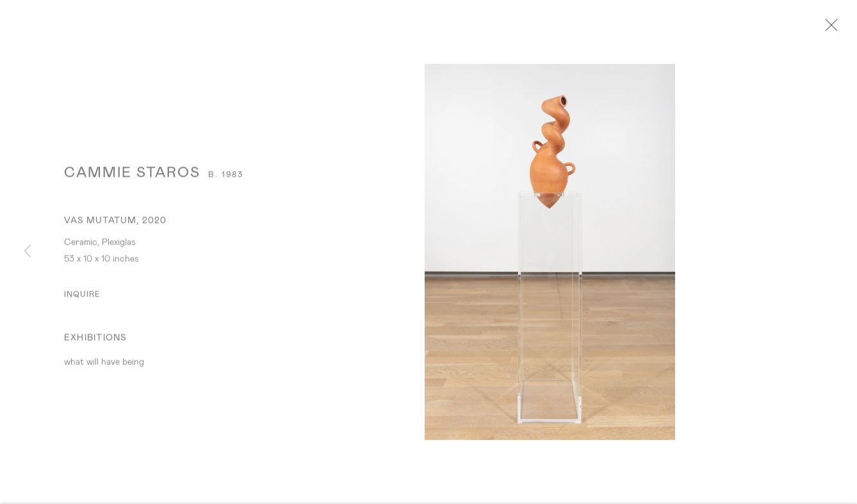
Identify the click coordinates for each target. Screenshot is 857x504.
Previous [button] (28, 252)
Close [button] (831, 29)
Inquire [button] (83, 297)
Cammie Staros (132, 175)
